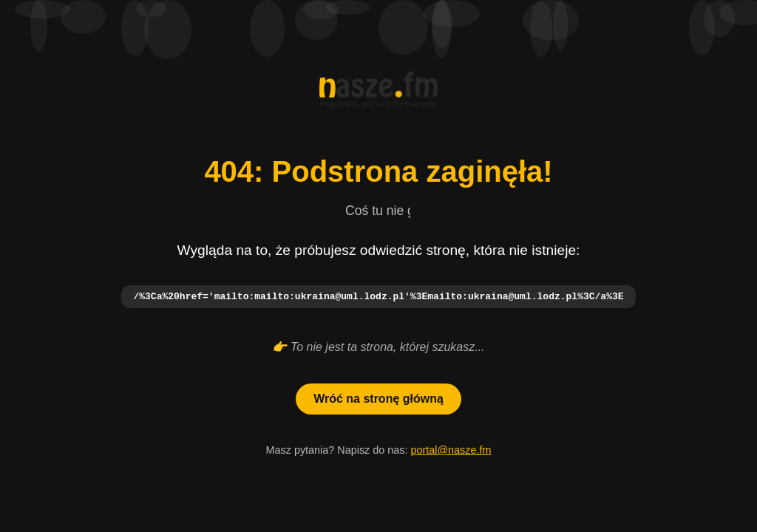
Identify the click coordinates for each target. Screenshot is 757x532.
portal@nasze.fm (451, 451)
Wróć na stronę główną (378, 399)
